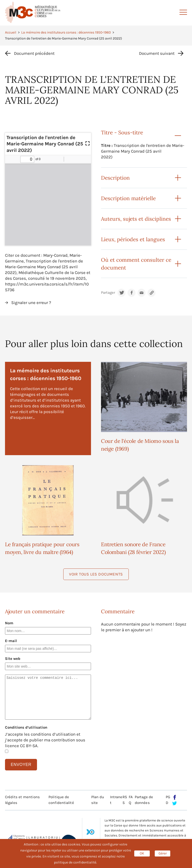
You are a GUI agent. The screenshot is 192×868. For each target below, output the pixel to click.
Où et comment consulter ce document (136, 264)
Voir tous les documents (96, 574)
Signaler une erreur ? (31, 303)
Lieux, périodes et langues (133, 239)
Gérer (163, 853)
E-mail (11, 641)
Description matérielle (128, 198)
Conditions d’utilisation (26, 727)
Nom (9, 623)
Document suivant (157, 53)
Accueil (11, 32)
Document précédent (34, 53)
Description (115, 178)
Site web (13, 659)
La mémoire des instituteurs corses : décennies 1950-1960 (66, 32)
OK (142, 853)
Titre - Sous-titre (122, 132)
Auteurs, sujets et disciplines (136, 219)
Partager (108, 293)
